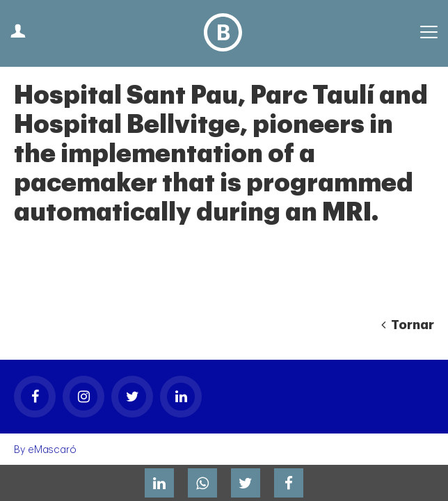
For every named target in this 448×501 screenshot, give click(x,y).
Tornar (408, 325)
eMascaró (52, 450)
